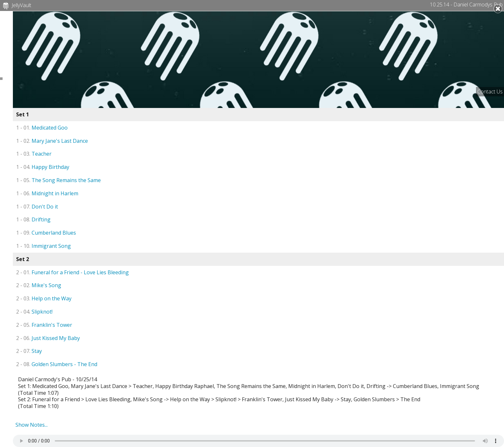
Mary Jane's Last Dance (52, 141)
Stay (29, 351)
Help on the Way (44, 298)
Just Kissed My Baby (48, 338)
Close (498, 9)
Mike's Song (39, 285)
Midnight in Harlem (47, 193)
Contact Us (490, 92)
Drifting (33, 219)
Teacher (34, 154)
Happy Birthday (43, 167)
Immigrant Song (43, 246)
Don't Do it (37, 207)
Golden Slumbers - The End (57, 364)
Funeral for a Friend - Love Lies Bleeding (72, 272)
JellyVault (16, 6)
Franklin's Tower (44, 325)
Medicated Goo (42, 128)
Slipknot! (34, 312)
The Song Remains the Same (58, 180)
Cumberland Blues (46, 233)
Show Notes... (32, 425)
